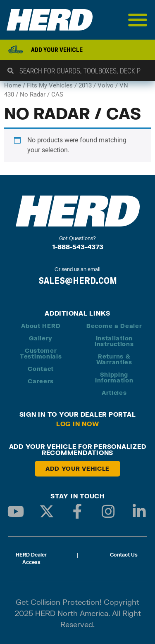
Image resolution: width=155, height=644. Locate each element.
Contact (41, 369)
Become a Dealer (114, 326)
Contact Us (124, 555)
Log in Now (78, 424)
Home (13, 85)
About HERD (41, 326)
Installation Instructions (114, 341)
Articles (114, 393)
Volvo (106, 85)
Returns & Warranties (114, 359)
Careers (41, 381)
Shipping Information (114, 377)
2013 (85, 85)
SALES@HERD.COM (78, 281)
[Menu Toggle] (138, 20)
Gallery (41, 338)
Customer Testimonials (41, 353)
